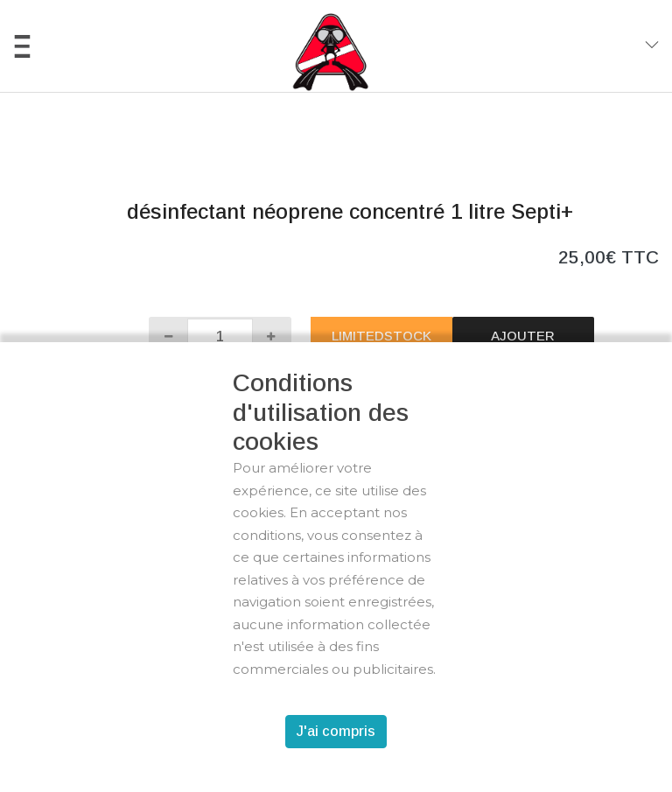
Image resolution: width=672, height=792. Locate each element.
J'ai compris (336, 731)
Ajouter (523, 336)
